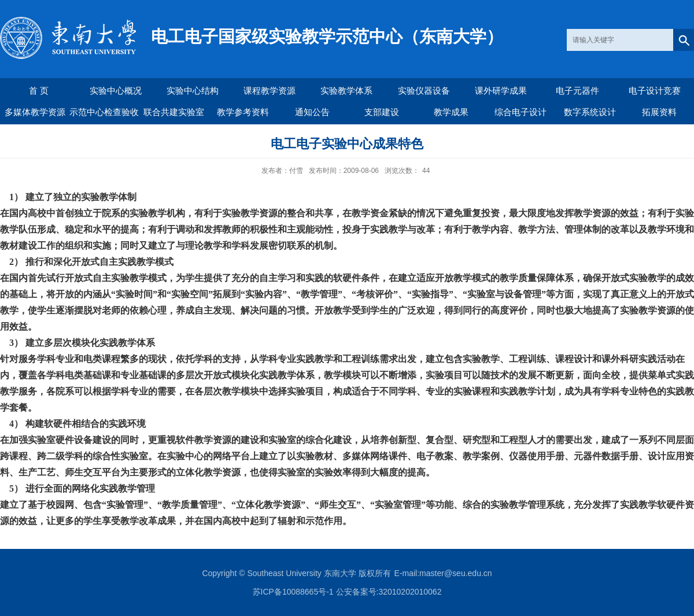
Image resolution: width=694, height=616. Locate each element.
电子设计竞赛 (655, 91)
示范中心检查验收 (104, 112)
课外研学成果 (501, 91)
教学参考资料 (243, 112)
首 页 (39, 91)
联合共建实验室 (174, 112)
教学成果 (451, 112)
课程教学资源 (270, 91)
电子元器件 (577, 91)
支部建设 (382, 112)
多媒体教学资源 (35, 112)
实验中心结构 (193, 91)
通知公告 (312, 112)
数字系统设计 (590, 112)
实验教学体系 (346, 91)
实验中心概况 (116, 91)
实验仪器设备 (424, 91)
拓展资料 (659, 112)
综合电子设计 (520, 112)
